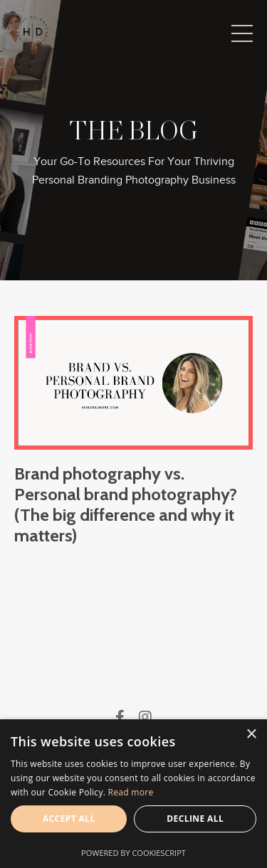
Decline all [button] (195, 819)
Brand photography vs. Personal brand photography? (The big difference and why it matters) (126, 504)
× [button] (251, 735)
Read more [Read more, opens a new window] (131, 792)
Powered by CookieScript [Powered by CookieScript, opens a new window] (133, 853)
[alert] (133, 794)
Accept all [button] (69, 819)
